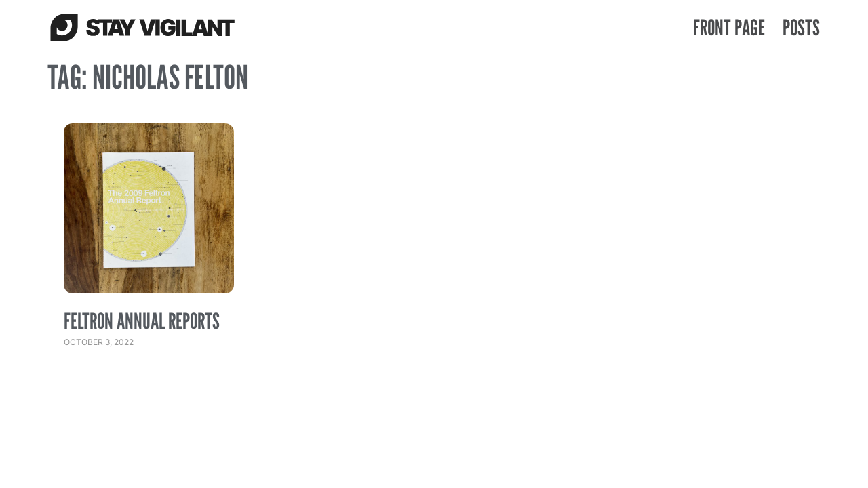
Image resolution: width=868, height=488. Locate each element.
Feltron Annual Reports (142, 321)
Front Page (729, 27)
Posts (801, 27)
